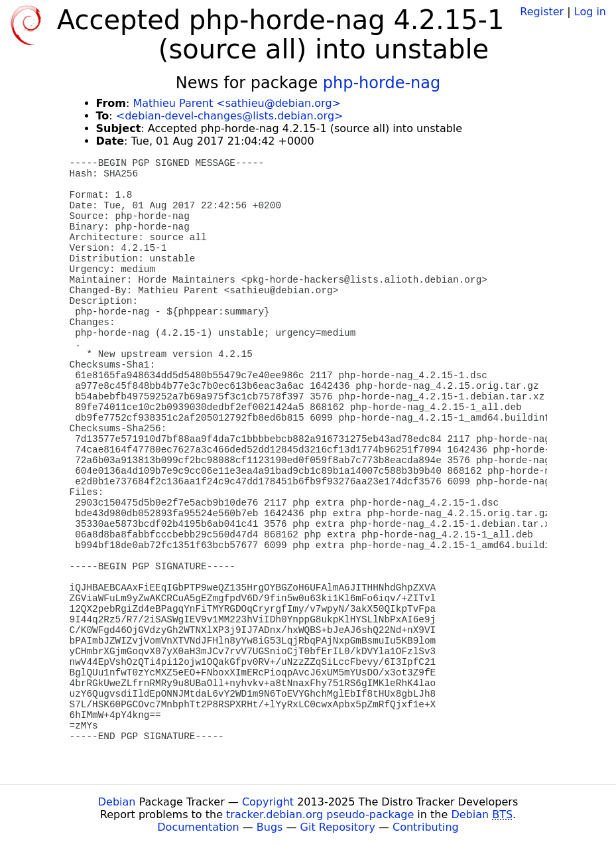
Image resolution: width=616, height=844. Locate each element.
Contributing (426, 827)
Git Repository (338, 827)
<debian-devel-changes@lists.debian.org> (230, 116)
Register (542, 12)
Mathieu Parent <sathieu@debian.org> (237, 103)
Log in (590, 12)
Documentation (198, 827)
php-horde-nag (382, 83)
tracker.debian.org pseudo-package (320, 814)
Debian (117, 802)
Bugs (270, 827)
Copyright (268, 802)
